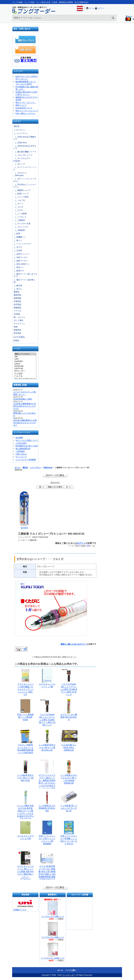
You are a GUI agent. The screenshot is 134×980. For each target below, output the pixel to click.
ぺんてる (25, 376)
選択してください (25, 354)
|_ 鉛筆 (17, 234)
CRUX (25, 364)
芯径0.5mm (48, 468)
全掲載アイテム (20, 910)
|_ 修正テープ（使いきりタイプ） (25, 275)
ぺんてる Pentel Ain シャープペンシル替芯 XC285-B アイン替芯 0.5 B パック (69, 689)
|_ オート (18, 204)
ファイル (17, 311)
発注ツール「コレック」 (26, 102)
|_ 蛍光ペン (19, 267)
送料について (21, 105)
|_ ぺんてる (19, 200)
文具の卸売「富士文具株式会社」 (26, 59)
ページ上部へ (71, 970)
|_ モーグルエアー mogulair (22, 160)
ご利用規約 (20, 451)
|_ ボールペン (20, 130)
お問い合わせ (26, 50)
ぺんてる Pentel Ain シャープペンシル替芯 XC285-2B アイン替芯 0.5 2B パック (47, 720)
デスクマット (19, 324)
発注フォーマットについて (27, 111)
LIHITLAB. (25, 368)
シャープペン (36, 468)
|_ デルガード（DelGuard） (20, 174)
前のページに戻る (55, 475)
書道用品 (17, 295)
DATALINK (25, 366)
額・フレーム (19, 317)
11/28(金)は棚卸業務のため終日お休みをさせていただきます (25, 406)
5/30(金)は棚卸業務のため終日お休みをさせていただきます (25, 423)
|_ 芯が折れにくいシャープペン (25, 186)
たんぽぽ (25, 374)
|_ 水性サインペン (21, 254)
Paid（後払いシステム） (26, 113)
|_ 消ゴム (18, 289)
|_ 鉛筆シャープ (21, 194)
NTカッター (25, 371)
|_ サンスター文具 (22, 224)
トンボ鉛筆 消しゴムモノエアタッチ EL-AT (69, 808)
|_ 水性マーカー (20, 257)
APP (25, 359)
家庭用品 (17, 330)
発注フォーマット (26, 40)
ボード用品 (18, 320)
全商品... (17, 340)
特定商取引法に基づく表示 (27, 446)
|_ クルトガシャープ (23, 155)
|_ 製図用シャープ (22, 190)
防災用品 (17, 333)
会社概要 (19, 438)
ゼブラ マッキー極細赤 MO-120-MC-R (69, 717)
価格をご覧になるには (70, 644)
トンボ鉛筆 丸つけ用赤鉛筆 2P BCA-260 (47, 808)
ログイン (101, 8)
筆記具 (25, 468)
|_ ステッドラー (21, 227)
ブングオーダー (69, 975)
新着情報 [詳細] (20, 385)
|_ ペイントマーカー (22, 244)
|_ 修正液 (18, 286)
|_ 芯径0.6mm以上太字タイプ (25, 147)
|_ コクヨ (18, 207)
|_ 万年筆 (18, 251)
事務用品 (17, 308)
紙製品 (17, 292)
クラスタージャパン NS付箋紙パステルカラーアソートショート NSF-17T (25, 689)
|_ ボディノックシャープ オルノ (25, 180)
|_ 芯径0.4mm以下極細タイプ (25, 138)
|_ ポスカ (18, 247)
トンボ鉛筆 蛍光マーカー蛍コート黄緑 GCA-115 (47, 747)
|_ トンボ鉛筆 (20, 214)
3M (25, 357)
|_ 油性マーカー (20, 261)
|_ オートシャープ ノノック (25, 168)
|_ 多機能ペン (20, 237)
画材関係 (17, 298)
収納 (16, 327)
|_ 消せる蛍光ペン (21, 264)
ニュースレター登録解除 (26, 460)
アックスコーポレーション (25, 379)
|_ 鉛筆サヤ (19, 271)
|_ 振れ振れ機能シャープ (25, 152)
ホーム (92, 8)
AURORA (25, 361)
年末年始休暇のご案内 (23, 399)
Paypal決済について (24, 108)
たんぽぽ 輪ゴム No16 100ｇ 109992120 (69, 747)
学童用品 (17, 301)
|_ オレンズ (19, 164)
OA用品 (17, 314)
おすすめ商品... (20, 337)
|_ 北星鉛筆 (19, 230)
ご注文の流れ (21, 443)
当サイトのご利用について (27, 440)
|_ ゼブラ (18, 210)
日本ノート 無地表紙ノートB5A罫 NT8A (25, 717)
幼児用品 (17, 304)
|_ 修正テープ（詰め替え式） (24, 281)
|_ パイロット (20, 217)
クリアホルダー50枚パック (53, 937)
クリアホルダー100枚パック (53, 958)
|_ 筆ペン (18, 240)
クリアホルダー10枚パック (53, 916)
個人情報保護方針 (23, 449)
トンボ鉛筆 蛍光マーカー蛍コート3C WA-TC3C (25, 778)
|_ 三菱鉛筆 (19, 220)
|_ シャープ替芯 (21, 197)
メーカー (17, 349)
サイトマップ (21, 457)
